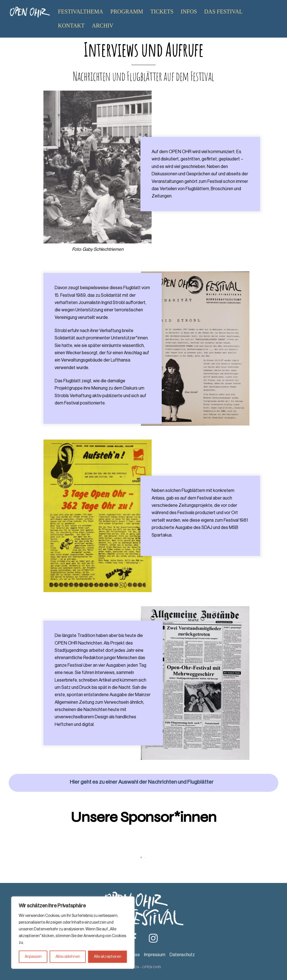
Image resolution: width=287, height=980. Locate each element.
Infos (189, 11)
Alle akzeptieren (108, 957)
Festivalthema (81, 11)
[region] (73, 933)
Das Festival (224, 11)
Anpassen (33, 957)
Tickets (162, 11)
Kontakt (71, 26)
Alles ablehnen (68, 957)
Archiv (103, 26)
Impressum (155, 955)
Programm (127, 11)
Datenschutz (182, 955)
